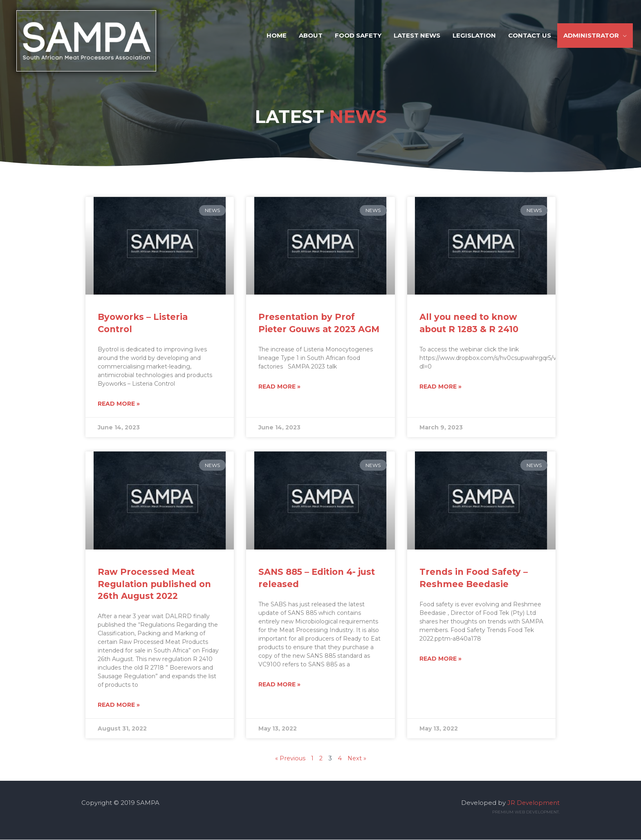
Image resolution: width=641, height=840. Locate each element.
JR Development (533, 803)
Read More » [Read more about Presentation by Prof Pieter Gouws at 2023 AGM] (279, 387)
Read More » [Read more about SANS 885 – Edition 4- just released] (279, 685)
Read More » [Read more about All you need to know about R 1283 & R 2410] (440, 387)
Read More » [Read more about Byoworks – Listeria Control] (119, 404)
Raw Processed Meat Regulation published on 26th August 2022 (154, 584)
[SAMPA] (94, 43)
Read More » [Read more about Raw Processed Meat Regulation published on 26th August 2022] (119, 706)
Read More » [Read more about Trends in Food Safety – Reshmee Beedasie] (440, 659)
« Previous (289, 759)
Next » (357, 759)
